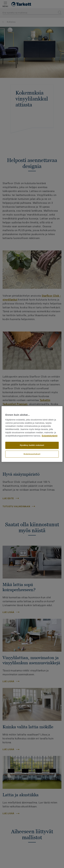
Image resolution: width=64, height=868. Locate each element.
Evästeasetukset (32, 454)
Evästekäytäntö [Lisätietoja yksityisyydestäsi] (50, 436)
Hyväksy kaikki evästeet (32, 445)
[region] (32, 434)
